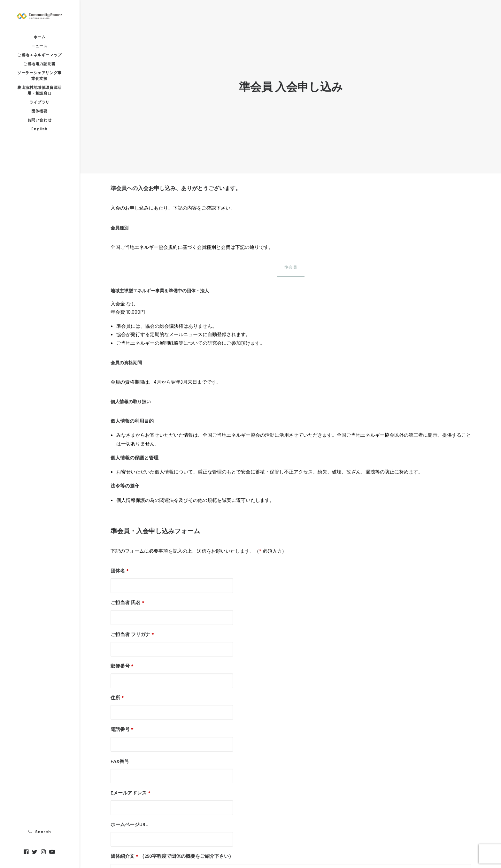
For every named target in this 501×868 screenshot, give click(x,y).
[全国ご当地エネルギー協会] (39, 16)
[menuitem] (27, 852)
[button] (27, 852)
